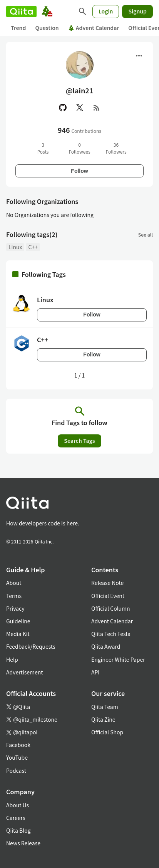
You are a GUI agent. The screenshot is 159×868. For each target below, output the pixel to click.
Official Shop (107, 732)
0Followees (79, 148)
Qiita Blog (18, 830)
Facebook (18, 745)
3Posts (43, 148)
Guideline (18, 621)
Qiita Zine (103, 719)
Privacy (15, 608)
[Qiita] (21, 12)
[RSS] (97, 108)
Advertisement (25, 672)
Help (12, 659)
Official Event (108, 596)
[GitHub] (63, 108)
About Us (18, 805)
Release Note (107, 583)
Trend (18, 28)
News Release (23, 843)
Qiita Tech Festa (111, 634)
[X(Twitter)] (80, 108)
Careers (16, 818)
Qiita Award (106, 646)
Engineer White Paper (118, 659)
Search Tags (79, 441)
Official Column (111, 608)
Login (106, 11)
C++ (33, 247)
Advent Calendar (94, 28)
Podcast (16, 770)
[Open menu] (139, 56)
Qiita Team (105, 707)
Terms (14, 596)
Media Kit (18, 634)
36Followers (116, 148)
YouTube (17, 757)
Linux (15, 247)
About (14, 583)
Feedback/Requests (31, 646)
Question (47, 28)
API (95, 672)
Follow (79, 171)
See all (146, 234)
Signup (137, 11)
